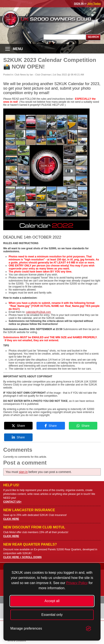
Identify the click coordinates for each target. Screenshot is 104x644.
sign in (23, 472)
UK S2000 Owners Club (52, 19)
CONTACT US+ (12, 502)
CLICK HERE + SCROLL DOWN (22, 557)
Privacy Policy (77, 583)
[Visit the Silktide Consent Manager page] (88, 629)
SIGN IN (79, 4)
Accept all (52, 601)
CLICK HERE (11, 519)
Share (18, 426)
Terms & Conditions (17, 641)
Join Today (94, 4)
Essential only (52, 615)
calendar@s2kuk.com (38, 312)
